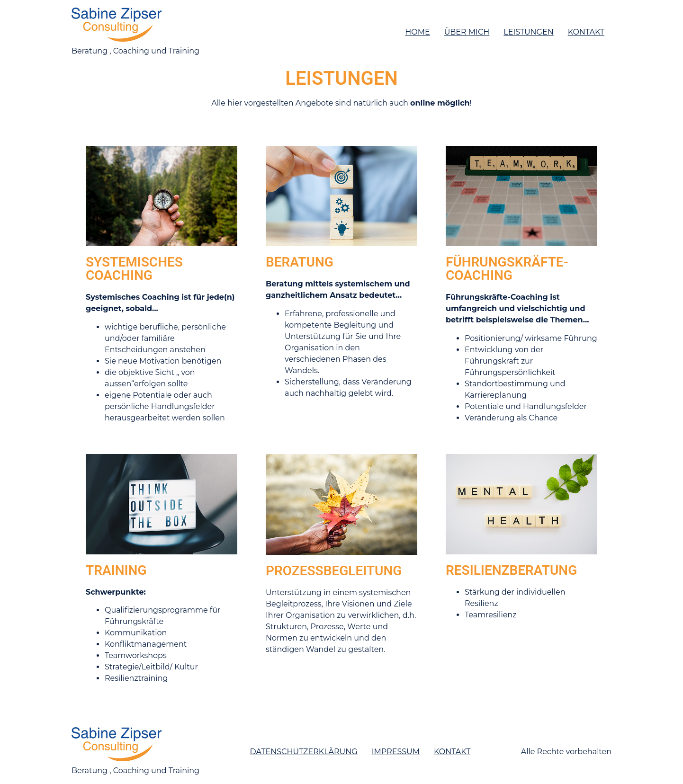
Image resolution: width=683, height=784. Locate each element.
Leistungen (528, 32)
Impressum (396, 752)
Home (417, 32)
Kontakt (586, 32)
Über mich (467, 32)
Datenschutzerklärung (303, 752)
